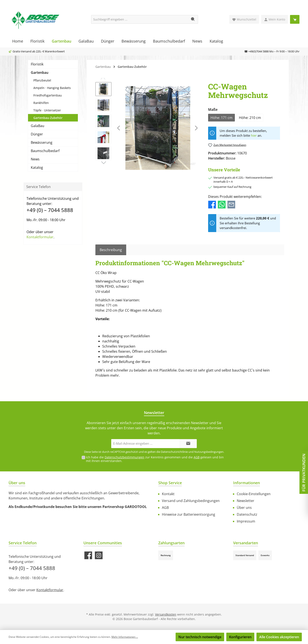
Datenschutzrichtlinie (174, 452)
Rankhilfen (41, 103)
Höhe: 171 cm (221, 118)
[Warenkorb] (295, 19)
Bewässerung (42, 142)
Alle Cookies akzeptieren (279, 637)
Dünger (37, 134)
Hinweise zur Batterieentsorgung (189, 514)
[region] (147, 128)
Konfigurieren (240, 637)
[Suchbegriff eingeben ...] (140, 19)
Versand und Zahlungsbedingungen (191, 501)
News (35, 159)
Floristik (37, 64)
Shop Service (170, 483)
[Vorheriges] (119, 128)
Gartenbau (40, 73)
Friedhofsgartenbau (48, 95)
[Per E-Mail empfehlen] (231, 204)
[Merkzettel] (244, 19)
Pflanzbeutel (42, 80)
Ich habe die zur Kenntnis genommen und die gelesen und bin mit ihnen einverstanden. (155, 459)
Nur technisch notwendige (200, 637)
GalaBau (38, 126)
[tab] (111, 250)
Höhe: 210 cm (250, 118)
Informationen (247, 483)
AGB (197, 457)
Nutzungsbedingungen (209, 452)
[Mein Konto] (275, 19)
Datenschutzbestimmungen (124, 457)
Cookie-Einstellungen (254, 494)
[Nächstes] (196, 128)
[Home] (18, 41)
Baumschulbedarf (45, 151)
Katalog (37, 167)
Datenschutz (247, 514)
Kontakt (168, 494)
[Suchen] (193, 19)
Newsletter (246, 501)
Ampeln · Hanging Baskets (52, 88)
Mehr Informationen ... (125, 637)
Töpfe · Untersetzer (47, 110)
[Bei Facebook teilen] (212, 204)
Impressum (246, 521)
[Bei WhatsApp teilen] (222, 204)
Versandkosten (166, 614)
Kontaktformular (40, 237)
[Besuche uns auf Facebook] (88, 555)
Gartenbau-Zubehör (48, 118)
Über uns (244, 508)
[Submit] (188, 444)
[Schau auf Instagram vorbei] (99, 555)
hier (254, 135)
